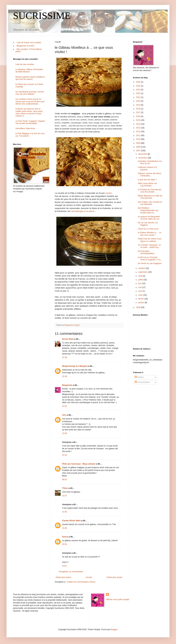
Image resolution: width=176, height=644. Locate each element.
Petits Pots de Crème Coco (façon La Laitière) (150, 240)
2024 (139, 90)
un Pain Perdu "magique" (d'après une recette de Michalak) (30, 122)
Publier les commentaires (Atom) (81, 582)
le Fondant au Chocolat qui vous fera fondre (150, 191)
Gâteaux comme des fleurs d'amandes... (150, 175)
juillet (141, 280)
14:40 (65, 512)
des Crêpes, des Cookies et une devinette (150, 203)
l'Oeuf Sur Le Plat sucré (148, 229)
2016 (139, 116)
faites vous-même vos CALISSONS (147, 185)
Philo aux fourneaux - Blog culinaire (79, 464)
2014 (139, 124)
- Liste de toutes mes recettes (28, 43)
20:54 (65, 544)
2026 (139, 82)
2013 (139, 128)
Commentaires (142, 382)
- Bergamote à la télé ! (25, 46)
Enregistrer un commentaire (71, 572)
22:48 (65, 376)
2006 (139, 307)
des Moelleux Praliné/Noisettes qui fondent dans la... (148, 210)
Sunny (65, 537)
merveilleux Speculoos (25, 128)
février (141, 299)
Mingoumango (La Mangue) (75, 366)
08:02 (65, 480)
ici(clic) (109, 193)
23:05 (65, 433)
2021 (139, 97)
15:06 (65, 528)
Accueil (89, 577)
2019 (139, 105)
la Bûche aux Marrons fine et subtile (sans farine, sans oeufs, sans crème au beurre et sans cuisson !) (29, 112)
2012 (139, 132)
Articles (139, 377)
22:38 (65, 357)
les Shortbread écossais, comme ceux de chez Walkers (30, 93)
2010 (139, 139)
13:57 (65, 566)
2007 (139, 151)
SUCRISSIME (42, 16)
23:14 (65, 455)
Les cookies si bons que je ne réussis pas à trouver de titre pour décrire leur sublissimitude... (30, 101)
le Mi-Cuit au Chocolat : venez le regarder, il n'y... (150, 259)
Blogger (114, 629)
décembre (143, 154)
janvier (142, 303)
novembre (143, 158)
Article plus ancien (114, 577)
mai (140, 287)
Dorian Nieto (68, 339)
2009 (139, 143)
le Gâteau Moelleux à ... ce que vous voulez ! (150, 234)
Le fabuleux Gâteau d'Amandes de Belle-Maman (29, 71)
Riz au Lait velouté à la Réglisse (148, 224)
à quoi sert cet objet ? (147, 180)
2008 (139, 147)
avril (140, 291)
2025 (139, 86)
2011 (139, 135)
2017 (139, 112)
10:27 (65, 496)
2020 (139, 101)
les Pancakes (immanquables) (146, 252)
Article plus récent (63, 577)
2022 (139, 93)
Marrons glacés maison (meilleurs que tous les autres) (30, 78)
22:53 (65, 406)
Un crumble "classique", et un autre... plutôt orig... (149, 246)
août (141, 276)
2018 (139, 109)
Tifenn (65, 488)
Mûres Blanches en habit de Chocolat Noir (150, 197)
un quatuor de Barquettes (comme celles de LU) (149, 218)
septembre (143, 272)
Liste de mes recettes (25, 64)
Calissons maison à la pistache (147, 168)
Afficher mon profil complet (118, 600)
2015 (139, 120)
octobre (142, 268)
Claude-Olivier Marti (71, 521)
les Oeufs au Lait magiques (150, 263)
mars (141, 295)
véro (64, 415)
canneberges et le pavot (83, 211)
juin (140, 283)
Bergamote (67, 385)
